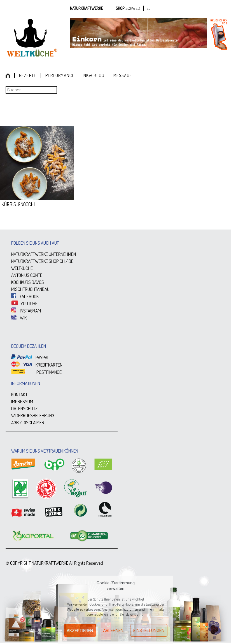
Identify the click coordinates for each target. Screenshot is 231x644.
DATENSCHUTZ (24, 408)
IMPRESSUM (22, 401)
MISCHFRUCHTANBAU (30, 289)
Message (123, 75)
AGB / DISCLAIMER (28, 422)
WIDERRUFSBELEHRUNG (33, 415)
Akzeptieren (80, 631)
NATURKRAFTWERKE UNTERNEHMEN (44, 254)
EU (149, 8)
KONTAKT (19, 394)
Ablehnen (113, 631)
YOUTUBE (24, 303)
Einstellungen (149, 631)
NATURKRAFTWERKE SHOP (35, 261)
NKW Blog (94, 75)
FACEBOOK (25, 296)
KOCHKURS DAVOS (28, 282)
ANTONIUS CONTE (27, 275)
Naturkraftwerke (87, 8)
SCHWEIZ (133, 8)
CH (62, 261)
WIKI (19, 318)
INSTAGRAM (26, 311)
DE (71, 261)
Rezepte (28, 75)
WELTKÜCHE (22, 268)
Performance (60, 75)
